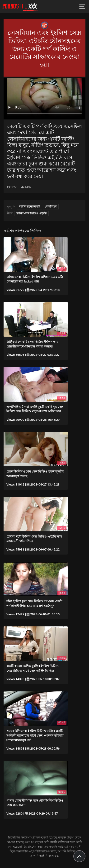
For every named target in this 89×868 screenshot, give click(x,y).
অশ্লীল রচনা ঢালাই (30, 207)
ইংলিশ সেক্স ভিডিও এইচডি (31, 213)
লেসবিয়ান (51, 207)
